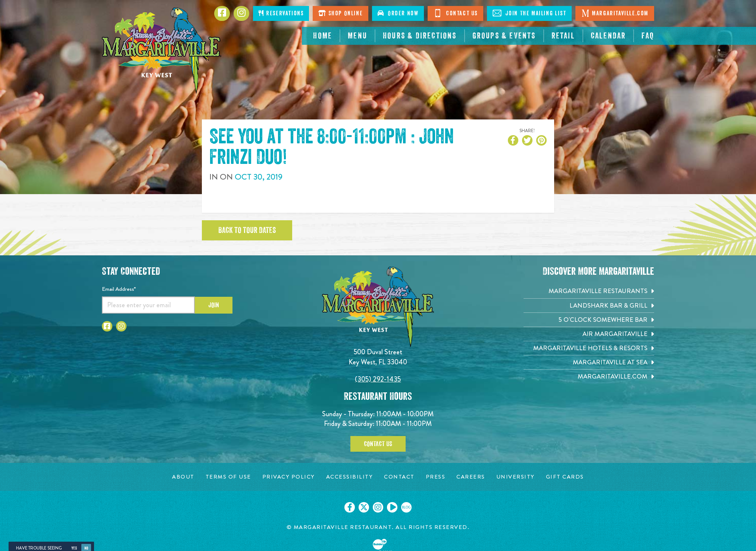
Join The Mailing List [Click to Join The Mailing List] (529, 13)
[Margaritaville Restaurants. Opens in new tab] (589, 291)
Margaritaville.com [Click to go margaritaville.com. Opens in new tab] (615, 13)
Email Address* (119, 289)
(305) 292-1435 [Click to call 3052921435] (378, 379)
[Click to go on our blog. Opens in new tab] (406, 507)
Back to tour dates (247, 230)
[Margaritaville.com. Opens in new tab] (589, 376)
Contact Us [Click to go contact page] (455, 13)
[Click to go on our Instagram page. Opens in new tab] (378, 507)
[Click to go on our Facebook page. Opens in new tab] (350, 507)
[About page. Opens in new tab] (183, 477)
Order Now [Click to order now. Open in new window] (398, 13)
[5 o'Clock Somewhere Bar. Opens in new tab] (589, 320)
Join (214, 305)
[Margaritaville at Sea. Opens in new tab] (589, 362)
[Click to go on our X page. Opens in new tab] (364, 507)
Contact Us (378, 444)
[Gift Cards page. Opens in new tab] (565, 477)
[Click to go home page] (162, 51)
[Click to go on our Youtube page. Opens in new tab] (392, 507)
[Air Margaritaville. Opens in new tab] (589, 334)
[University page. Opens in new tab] (516, 477)
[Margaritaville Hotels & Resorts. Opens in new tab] (589, 348)
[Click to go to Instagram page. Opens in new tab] (241, 13)
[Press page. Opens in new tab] (436, 477)
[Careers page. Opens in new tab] (471, 477)
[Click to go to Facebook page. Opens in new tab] (222, 13)
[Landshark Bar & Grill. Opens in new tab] (589, 306)
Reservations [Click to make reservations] (281, 13)
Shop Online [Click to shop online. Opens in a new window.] (340, 13)
